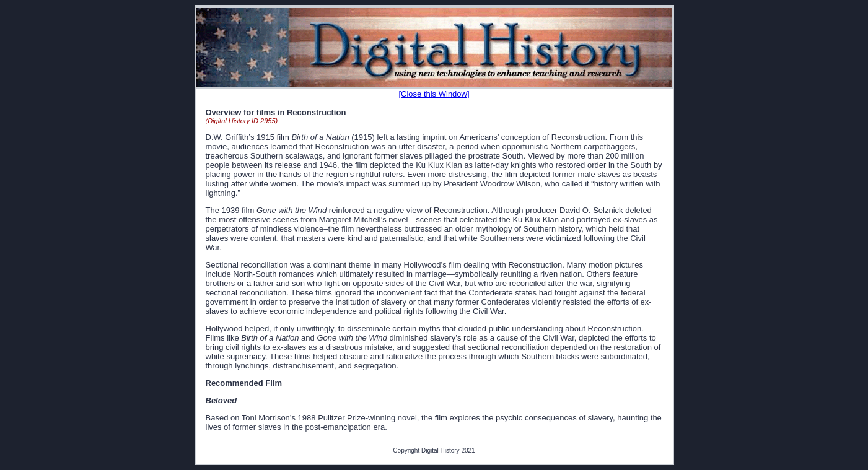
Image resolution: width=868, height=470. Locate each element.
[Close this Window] (434, 94)
